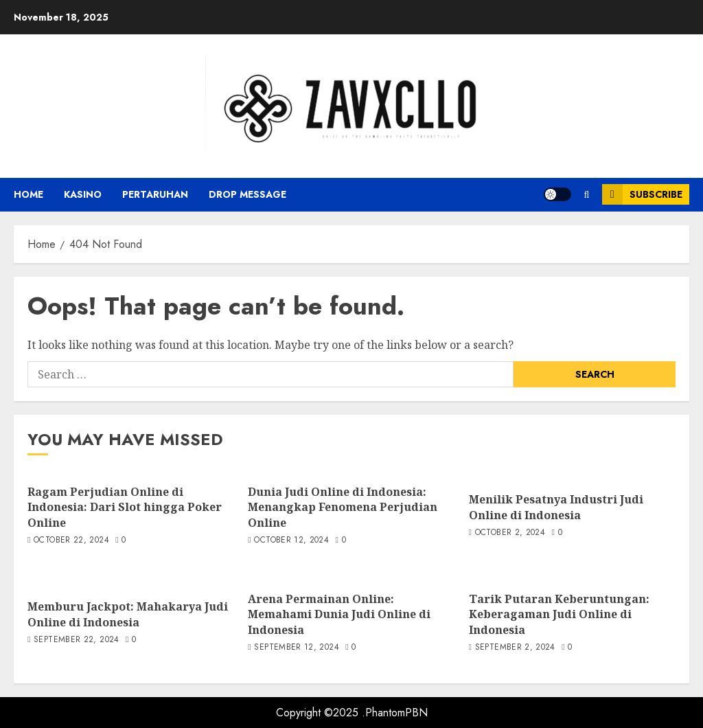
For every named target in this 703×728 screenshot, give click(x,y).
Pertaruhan (155, 194)
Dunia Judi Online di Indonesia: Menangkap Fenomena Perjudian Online (343, 507)
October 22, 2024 (71, 541)
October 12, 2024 (291, 541)
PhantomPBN (396, 713)
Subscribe (642, 194)
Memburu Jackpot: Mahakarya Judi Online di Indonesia (128, 614)
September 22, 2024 (76, 640)
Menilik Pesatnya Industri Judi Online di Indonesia (556, 507)
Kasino (83, 194)
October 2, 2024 (510, 533)
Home (28, 194)
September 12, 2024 (296, 648)
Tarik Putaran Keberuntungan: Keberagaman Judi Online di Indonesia (559, 614)
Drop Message (247, 194)
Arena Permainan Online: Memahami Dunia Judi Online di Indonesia (339, 614)
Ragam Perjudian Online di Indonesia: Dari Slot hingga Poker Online (125, 507)
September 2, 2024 (515, 648)
